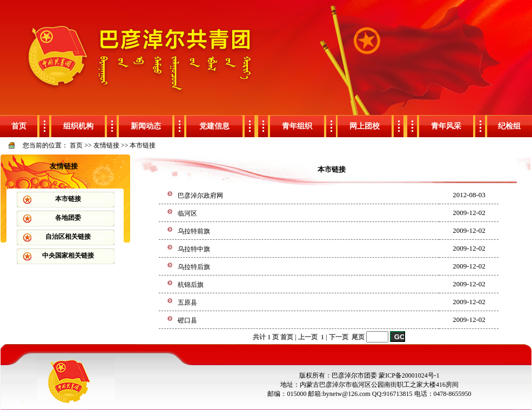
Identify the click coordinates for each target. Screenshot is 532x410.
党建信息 (214, 126)
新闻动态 (146, 126)
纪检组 (509, 126)
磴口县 (187, 320)
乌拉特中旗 (194, 249)
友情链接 (106, 145)
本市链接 (143, 145)
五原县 (187, 303)
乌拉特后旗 (194, 267)
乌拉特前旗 (194, 231)
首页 (19, 126)
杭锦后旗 (191, 285)
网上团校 (365, 126)
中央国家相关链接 (68, 256)
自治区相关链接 (68, 237)
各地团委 (68, 218)
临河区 (187, 213)
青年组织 (297, 126)
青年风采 (446, 126)
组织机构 (78, 126)
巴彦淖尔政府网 (200, 196)
